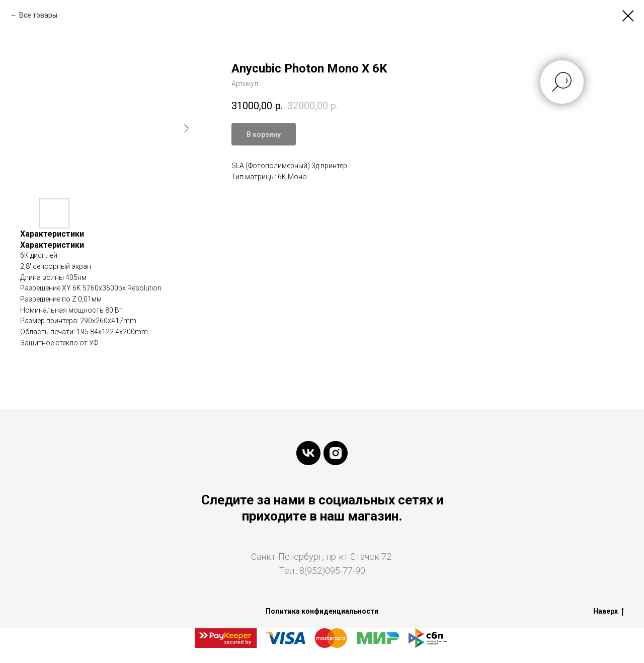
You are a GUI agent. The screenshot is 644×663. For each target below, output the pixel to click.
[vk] (308, 453)
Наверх (609, 612)
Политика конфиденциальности (322, 611)
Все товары (38, 15)
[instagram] (336, 453)
